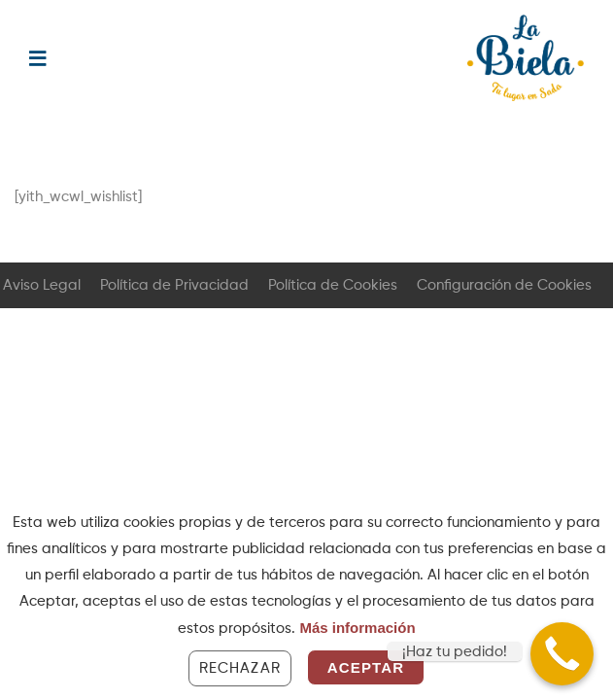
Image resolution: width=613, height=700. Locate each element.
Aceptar (366, 667)
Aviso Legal (42, 285)
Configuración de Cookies (504, 285)
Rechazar (240, 668)
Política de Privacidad (174, 285)
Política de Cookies (333, 285)
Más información (357, 628)
